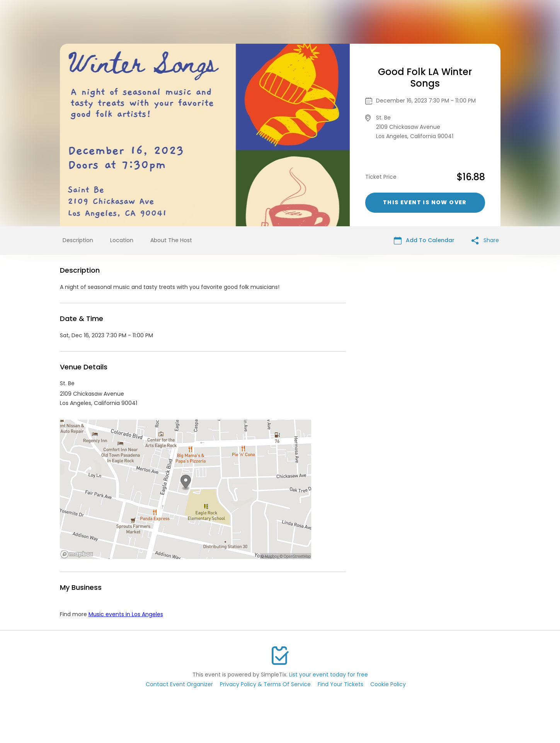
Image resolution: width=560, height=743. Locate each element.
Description (78, 240)
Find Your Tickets (340, 684)
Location (122, 240)
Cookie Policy (388, 684)
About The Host (171, 240)
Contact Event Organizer (179, 684)
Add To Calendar (424, 240)
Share (485, 240)
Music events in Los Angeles (126, 614)
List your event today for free (329, 675)
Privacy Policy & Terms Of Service (265, 684)
